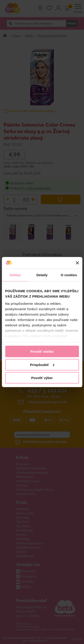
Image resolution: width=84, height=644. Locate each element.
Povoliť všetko (42, 351)
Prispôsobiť (42, 365)
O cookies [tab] (69, 275)
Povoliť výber (42, 378)
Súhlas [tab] (15, 275)
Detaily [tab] (42, 275)
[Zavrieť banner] (77, 263)
